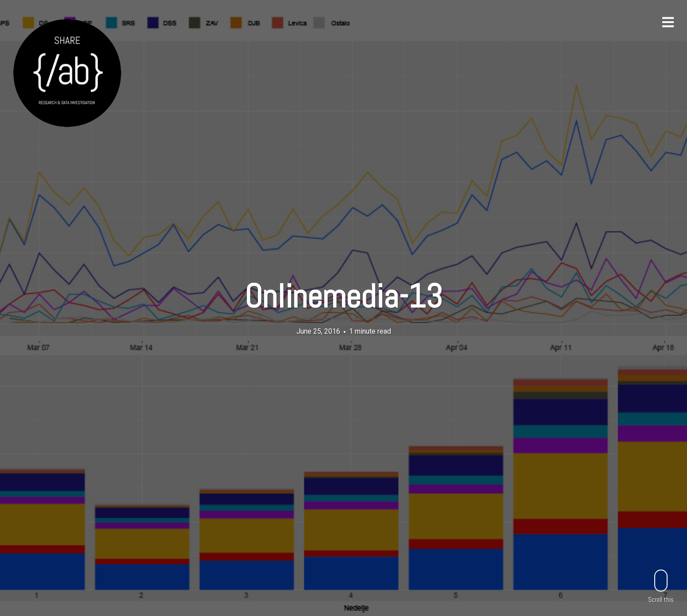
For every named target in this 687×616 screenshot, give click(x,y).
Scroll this (661, 586)
